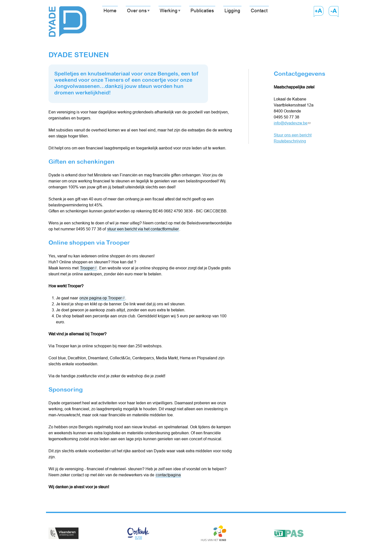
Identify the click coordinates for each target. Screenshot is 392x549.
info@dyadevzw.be (292, 123)
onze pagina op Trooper (102, 298)
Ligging (232, 10)
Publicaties (202, 10)
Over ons (137, 10)
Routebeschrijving (290, 141)
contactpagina (168, 475)
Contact (259, 10)
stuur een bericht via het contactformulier (143, 229)
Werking (169, 10)
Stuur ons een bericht (293, 135)
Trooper (88, 268)
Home (110, 10)
